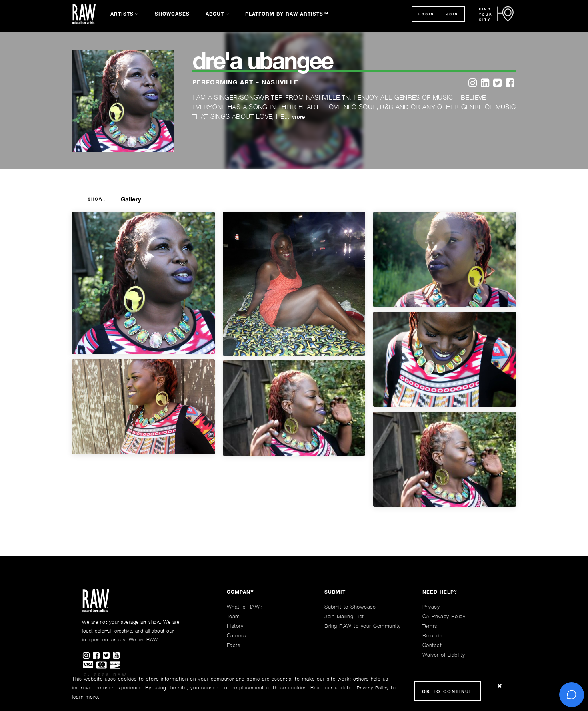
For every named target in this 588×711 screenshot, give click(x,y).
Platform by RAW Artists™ (287, 14)
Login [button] (426, 14)
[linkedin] (485, 83)
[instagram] (473, 83)
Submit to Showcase (350, 607)
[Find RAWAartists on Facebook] (98, 656)
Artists (122, 14)
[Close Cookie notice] (500, 686)
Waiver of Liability (444, 655)
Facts (234, 645)
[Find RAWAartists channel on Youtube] (117, 656)
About (215, 14)
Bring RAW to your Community (363, 626)
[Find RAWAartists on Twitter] (108, 656)
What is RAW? (245, 607)
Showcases (172, 14)
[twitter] (497, 83)
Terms (430, 626)
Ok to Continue (447, 691)
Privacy (431, 607)
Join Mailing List (344, 616)
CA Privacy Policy (444, 616)
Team (233, 616)
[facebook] (510, 83)
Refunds (432, 635)
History (235, 626)
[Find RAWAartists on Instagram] (88, 656)
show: (97, 199)
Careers (236, 635)
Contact (432, 645)
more (298, 117)
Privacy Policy (373, 688)
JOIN (452, 14)
